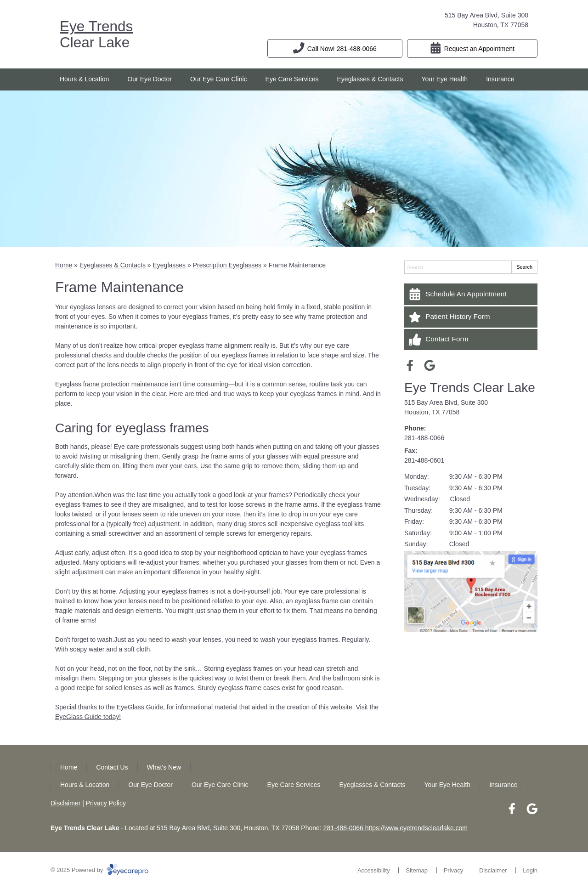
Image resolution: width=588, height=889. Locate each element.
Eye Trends (96, 26)
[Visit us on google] (430, 365)
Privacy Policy (106, 803)
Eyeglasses (169, 265)
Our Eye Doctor (149, 79)
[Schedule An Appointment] (471, 294)
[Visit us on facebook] (410, 365)
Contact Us (112, 767)
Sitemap (417, 870)
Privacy (454, 870)
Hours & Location (84, 79)
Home (64, 265)
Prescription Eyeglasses (227, 265)
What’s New (164, 767)
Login (530, 870)
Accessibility (374, 870)
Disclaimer (65, 803)
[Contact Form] (471, 340)
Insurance (500, 79)
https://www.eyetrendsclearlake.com (416, 828)
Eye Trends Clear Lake (470, 388)
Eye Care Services (292, 79)
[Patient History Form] (471, 317)
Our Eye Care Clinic (219, 79)
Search (524, 267)
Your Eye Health (445, 79)
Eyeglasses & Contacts (370, 79)
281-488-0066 (424, 438)
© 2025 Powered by (99, 870)
